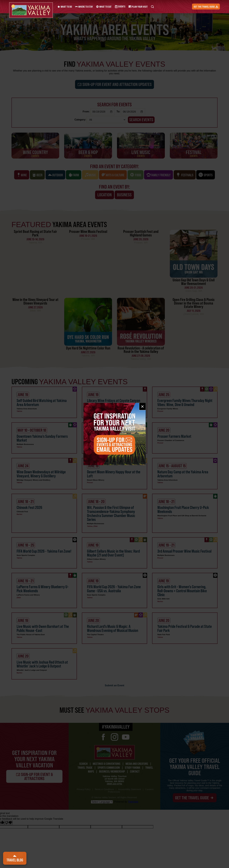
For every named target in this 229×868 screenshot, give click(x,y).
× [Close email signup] (142, 406)
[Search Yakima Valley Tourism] (152, 7)
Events (120, 7)
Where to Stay (84, 7)
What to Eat (104, 7)
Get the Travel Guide (206, 7)
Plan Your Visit (138, 7)
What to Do (65, 7)
